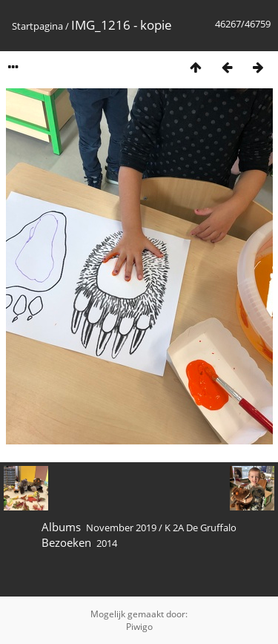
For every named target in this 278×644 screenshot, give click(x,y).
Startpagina (37, 26)
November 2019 (121, 528)
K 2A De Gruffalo (201, 528)
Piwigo (139, 627)
